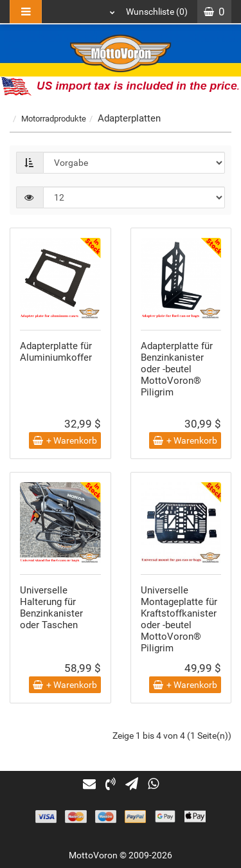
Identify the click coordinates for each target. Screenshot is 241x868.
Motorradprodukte (54, 119)
